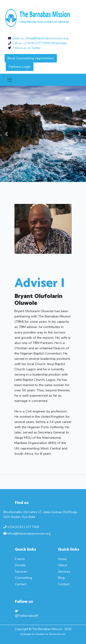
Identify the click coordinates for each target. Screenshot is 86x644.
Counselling (24, 578)
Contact (21, 584)
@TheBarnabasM (26, 614)
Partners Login (20, 67)
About (62, 565)
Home (62, 559)
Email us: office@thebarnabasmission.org (40, 38)
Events (20, 559)
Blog (61, 578)
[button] (6, 134)
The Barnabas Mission (48, 629)
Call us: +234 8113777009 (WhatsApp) (39, 43)
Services (21, 572)
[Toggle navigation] (10, 80)
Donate (20, 565)
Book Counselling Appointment (31, 58)
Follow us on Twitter (26, 48)
